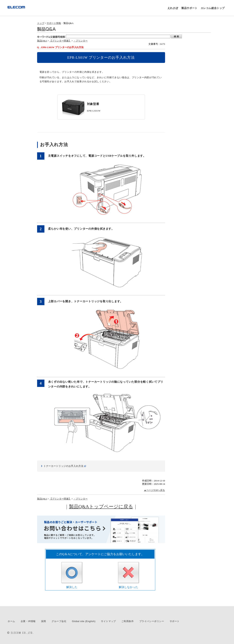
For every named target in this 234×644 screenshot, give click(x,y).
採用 (44, 621)
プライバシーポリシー (152, 621)
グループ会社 (59, 621)
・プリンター (80, 41)
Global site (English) (84, 621)
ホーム (11, 621)
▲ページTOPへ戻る (154, 490)
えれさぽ (173, 8)
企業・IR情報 (28, 621)
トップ (41, 23)
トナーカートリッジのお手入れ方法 (63, 466)
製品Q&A (42, 41)
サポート (175, 621)
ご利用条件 (128, 621)
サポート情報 (54, 23)
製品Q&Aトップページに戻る (101, 507)
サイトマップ (108, 621)
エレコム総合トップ (213, 8)
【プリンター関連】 (60, 41)
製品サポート (189, 8)
